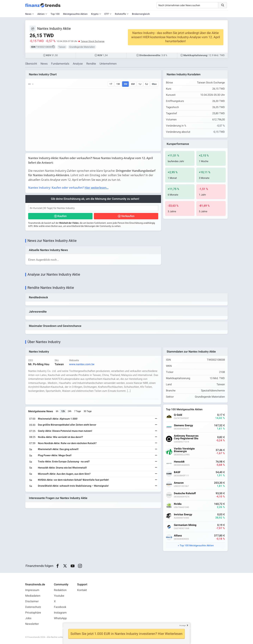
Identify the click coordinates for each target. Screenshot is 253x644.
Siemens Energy (183, 425)
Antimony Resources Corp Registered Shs (186, 437)
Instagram (60, 613)
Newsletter (32, 624)
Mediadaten (33, 596)
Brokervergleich (141, 14)
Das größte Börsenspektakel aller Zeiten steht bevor (67, 425)
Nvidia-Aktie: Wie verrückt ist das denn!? (60, 437)
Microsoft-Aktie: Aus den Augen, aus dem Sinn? (64, 474)
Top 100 (55, 14)
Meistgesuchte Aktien (75, 14)
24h (70, 411)
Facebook (60, 607)
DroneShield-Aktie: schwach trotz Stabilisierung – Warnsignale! (73, 486)
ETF (107, 14)
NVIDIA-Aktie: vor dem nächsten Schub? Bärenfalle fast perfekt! (73, 480)
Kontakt (82, 590)
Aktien (41, 14)
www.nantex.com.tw (82, 364)
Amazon (179, 483)
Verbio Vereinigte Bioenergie (184, 450)
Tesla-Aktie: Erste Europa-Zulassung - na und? (64, 462)
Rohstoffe (120, 14)
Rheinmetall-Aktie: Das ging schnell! (58, 449)
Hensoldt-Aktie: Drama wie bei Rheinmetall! (62, 468)
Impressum (32, 590)
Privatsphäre (33, 613)
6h (57, 411)
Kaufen (62, 216)
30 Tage (88, 411)
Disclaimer (32, 601)
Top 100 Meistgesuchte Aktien (197, 546)
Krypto (95, 14)
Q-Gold (178, 415)
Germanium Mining (185, 525)
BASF (177, 472)
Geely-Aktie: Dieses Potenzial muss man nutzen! (65, 431)
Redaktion (60, 590)
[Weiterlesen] (156, 419)
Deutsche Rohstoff (185, 493)
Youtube (59, 596)
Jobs (28, 618)
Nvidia (178, 504)
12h (63, 411)
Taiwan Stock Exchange (93, 41)
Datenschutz (33, 607)
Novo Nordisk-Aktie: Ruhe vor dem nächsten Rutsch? (67, 443)
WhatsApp (60, 618)
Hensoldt (179, 462)
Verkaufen (128, 216)
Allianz (178, 536)
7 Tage (78, 411)
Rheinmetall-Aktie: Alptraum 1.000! (58, 419)
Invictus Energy (183, 515)
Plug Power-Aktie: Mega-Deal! (55, 455)
